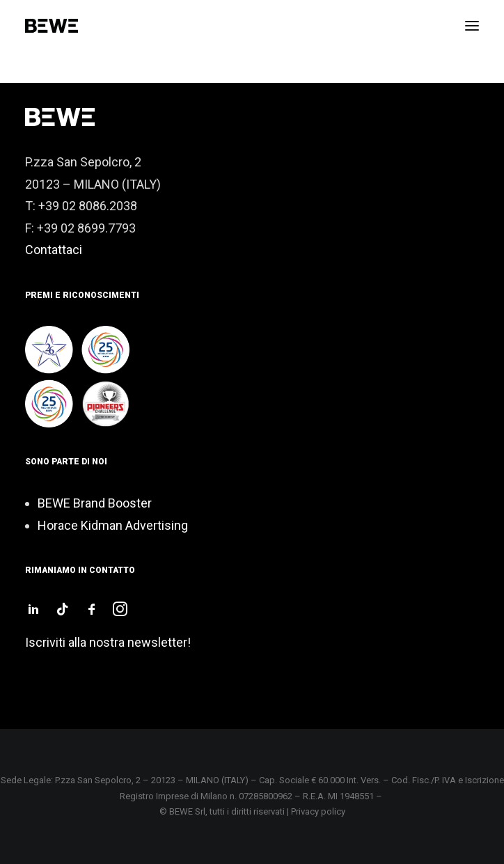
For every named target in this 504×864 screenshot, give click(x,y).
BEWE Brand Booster (95, 503)
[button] (472, 26)
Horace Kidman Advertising (113, 525)
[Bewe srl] (52, 26)
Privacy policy (318, 811)
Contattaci (54, 250)
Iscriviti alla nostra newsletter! (108, 642)
